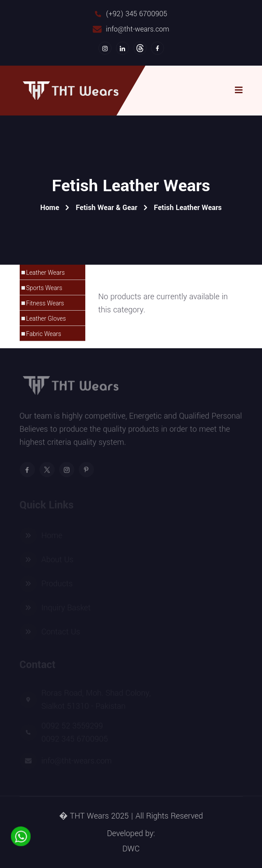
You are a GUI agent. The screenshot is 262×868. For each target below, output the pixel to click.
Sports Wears (44, 288)
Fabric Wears (44, 334)
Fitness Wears (45, 303)
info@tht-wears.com (138, 29)
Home (50, 208)
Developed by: (131, 833)
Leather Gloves (46, 318)
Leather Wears (46, 273)
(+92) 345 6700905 (137, 14)
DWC (131, 849)
